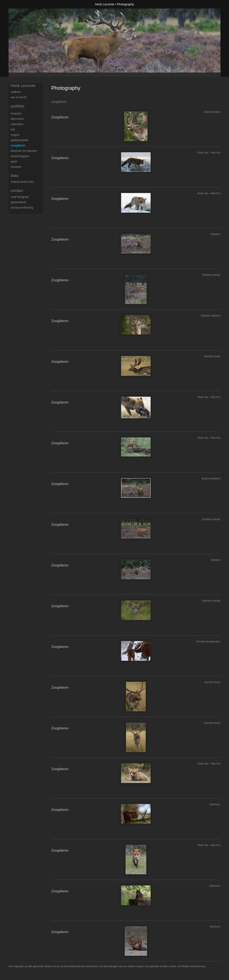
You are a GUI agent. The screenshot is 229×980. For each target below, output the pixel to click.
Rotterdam (17, 124)
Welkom (16, 92)
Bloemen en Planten (24, 151)
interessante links (22, 182)
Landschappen (20, 156)
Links (15, 176)
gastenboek (18, 202)
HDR (13, 129)
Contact (17, 191)
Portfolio (18, 106)
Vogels (15, 135)
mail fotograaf (20, 197)
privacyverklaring (22, 208)
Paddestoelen (20, 140)
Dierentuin (17, 119)
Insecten (16, 113)
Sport (14, 161)
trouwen (16, 167)
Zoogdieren (18, 145)
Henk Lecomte (105, 4)
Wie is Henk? (19, 97)
